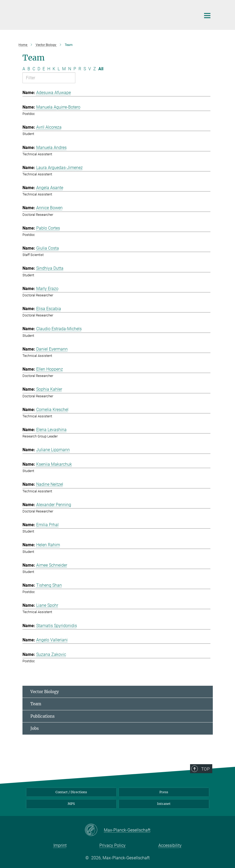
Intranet (164, 804)
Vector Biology (45, 692)
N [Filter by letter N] (70, 69)
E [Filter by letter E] (44, 69)
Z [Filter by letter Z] (95, 69)
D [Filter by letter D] (39, 69)
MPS (71, 804)
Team (36, 704)
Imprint (60, 845)
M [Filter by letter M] (64, 69)
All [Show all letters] (101, 69)
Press (164, 792)
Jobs (35, 728)
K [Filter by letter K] (54, 69)
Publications (43, 716)
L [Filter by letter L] (59, 69)
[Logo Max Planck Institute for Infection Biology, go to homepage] (108, 14)
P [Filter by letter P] (75, 69)
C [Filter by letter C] (34, 69)
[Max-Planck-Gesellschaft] (94, 830)
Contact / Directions (71, 792)
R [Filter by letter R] (80, 69)
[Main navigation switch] (207, 16)
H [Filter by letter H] (49, 69)
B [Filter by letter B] (29, 69)
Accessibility (170, 845)
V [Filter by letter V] (90, 69)
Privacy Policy (112, 845)
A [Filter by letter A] (24, 69)
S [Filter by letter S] (85, 69)
